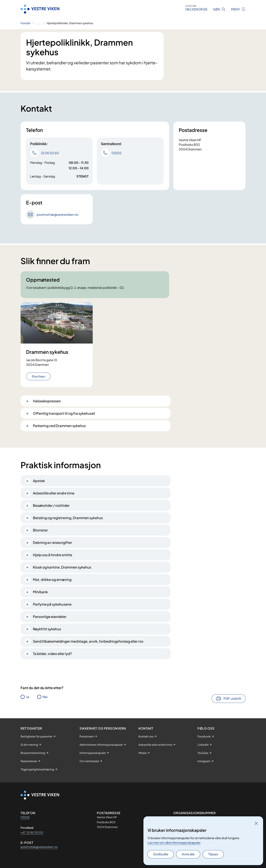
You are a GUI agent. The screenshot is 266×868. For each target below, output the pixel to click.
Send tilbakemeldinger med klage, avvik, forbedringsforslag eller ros (88, 641)
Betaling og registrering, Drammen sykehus (68, 518)
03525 (25, 817)
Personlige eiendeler (50, 616)
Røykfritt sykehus (47, 629)
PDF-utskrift (232, 698)
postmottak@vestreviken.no (39, 847)
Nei (45, 697)
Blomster (40, 530)
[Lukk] (256, 823)
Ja (28, 697)
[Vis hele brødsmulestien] (38, 23)
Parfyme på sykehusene (52, 604)
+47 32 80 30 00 (32, 832)
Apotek (39, 481)
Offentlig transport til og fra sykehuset (64, 413)
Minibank (40, 592)
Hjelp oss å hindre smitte (53, 555)
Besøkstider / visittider (51, 505)
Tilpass (213, 854)
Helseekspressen (47, 401)
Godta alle (161, 854)
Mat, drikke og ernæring (52, 579)
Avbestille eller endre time (54, 493)
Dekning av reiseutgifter (52, 542)
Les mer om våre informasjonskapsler (174, 843)
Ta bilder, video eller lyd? (52, 654)
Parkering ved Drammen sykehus (59, 426)
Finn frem (38, 376)
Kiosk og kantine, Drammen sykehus (62, 567)
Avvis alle (188, 854)
